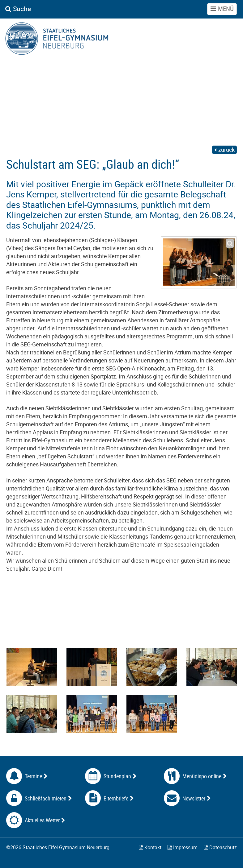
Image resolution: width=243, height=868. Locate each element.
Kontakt (150, 847)
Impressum (183, 847)
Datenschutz (220, 847)
